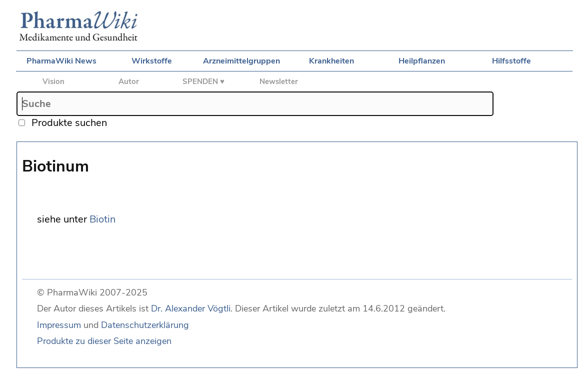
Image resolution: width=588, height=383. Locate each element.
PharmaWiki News (61, 61)
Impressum (59, 325)
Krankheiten (331, 61)
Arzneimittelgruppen (241, 61)
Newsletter (279, 81)
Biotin (102, 219)
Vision (53, 81)
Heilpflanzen (422, 61)
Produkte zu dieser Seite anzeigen (104, 341)
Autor (129, 81)
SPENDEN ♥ (203, 81)
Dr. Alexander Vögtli (191, 308)
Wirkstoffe (152, 61)
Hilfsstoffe (511, 61)
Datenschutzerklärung (145, 325)
